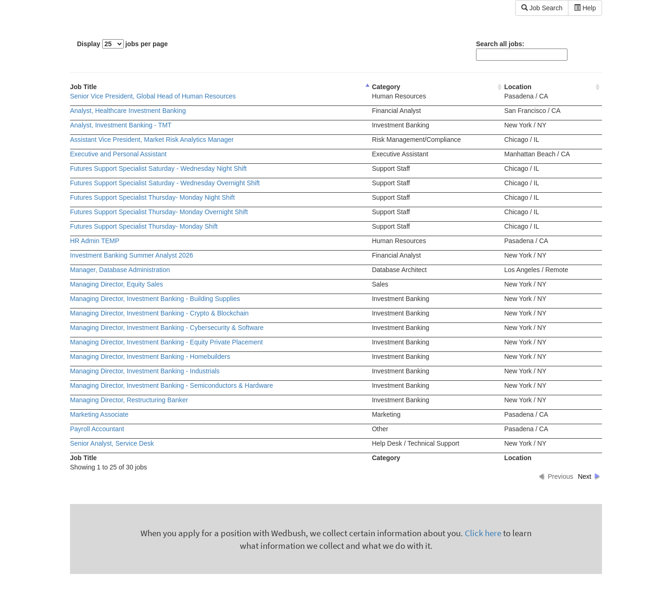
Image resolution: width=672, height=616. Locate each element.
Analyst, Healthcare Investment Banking (128, 111)
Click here (483, 533)
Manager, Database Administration (120, 270)
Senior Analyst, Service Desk (112, 443)
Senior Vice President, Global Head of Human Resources (153, 96)
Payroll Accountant (97, 429)
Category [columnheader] (386, 87)
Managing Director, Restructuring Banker (129, 400)
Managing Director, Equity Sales (116, 284)
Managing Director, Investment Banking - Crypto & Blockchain (159, 313)
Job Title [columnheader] (83, 87)
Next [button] (584, 476)
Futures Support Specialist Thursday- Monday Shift (144, 226)
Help (585, 8)
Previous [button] (560, 476)
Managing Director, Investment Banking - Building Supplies (155, 299)
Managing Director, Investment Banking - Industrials (145, 371)
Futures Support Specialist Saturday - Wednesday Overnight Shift (165, 183)
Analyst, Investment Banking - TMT (121, 125)
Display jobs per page (122, 44)
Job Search (542, 8)
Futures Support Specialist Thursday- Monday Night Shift (152, 197)
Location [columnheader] (518, 87)
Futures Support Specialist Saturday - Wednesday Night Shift (158, 168)
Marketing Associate (99, 414)
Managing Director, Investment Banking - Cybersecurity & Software (167, 328)
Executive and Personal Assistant (118, 154)
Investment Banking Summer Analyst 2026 (132, 255)
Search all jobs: (522, 50)
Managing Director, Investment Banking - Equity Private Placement (166, 342)
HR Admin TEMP (95, 241)
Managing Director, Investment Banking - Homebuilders (150, 357)
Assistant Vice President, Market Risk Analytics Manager (152, 140)
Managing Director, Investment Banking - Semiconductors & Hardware (171, 385)
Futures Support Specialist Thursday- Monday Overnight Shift (159, 212)
